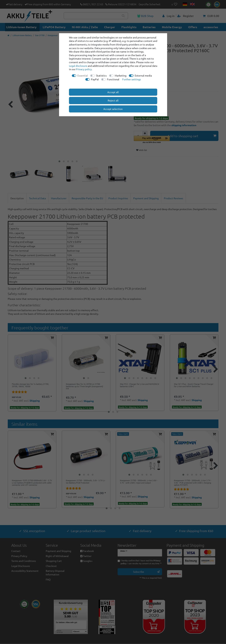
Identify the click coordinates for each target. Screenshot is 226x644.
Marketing (121, 75)
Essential (83, 75)
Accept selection (113, 109)
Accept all (113, 92)
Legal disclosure (78, 66)
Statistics (101, 75)
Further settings (132, 79)
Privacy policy (84, 69)
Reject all (113, 100)
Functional (113, 79)
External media (143, 75)
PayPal (95, 79)
